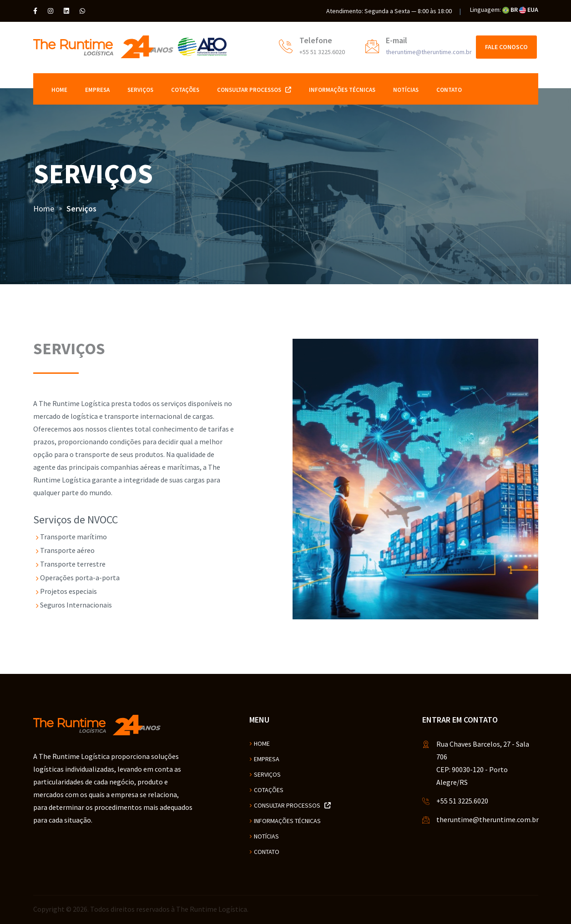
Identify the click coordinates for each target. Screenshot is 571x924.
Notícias (406, 90)
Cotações (185, 90)
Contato (449, 90)
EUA (529, 10)
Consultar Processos (254, 90)
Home (59, 90)
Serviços (140, 90)
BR (510, 10)
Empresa (97, 90)
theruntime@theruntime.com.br (429, 52)
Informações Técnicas (342, 90)
